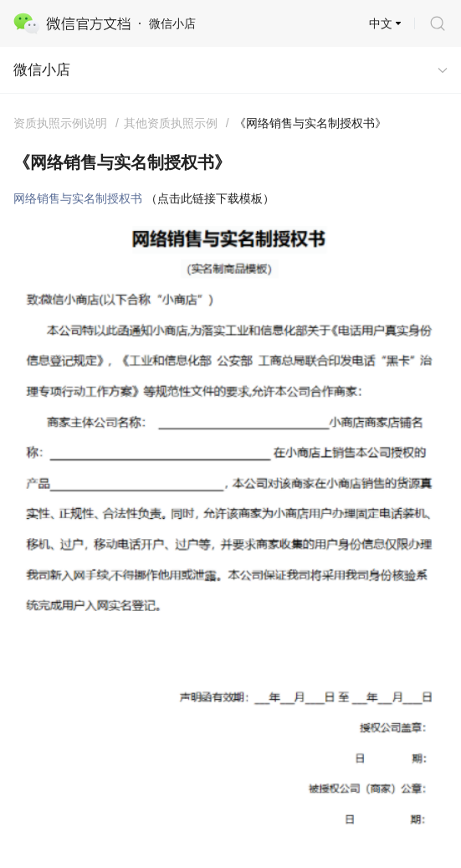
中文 (381, 23)
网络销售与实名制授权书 (78, 198)
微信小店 (42, 70)
